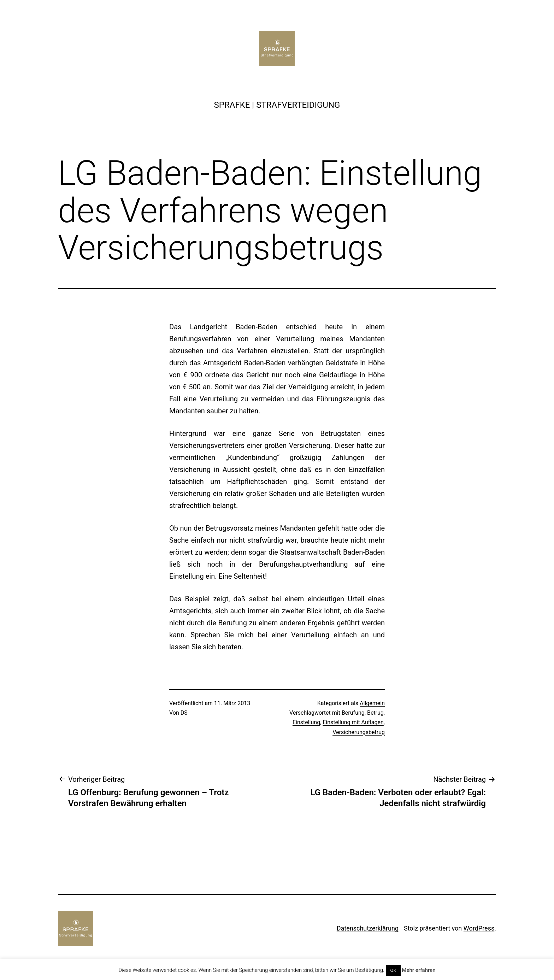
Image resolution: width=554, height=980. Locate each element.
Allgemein (372, 703)
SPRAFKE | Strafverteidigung (277, 105)
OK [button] (393, 970)
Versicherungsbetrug (359, 732)
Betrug (375, 713)
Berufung (353, 713)
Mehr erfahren (419, 970)
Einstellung (306, 722)
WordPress (479, 928)
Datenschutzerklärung (368, 928)
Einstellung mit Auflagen (353, 722)
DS (184, 713)
